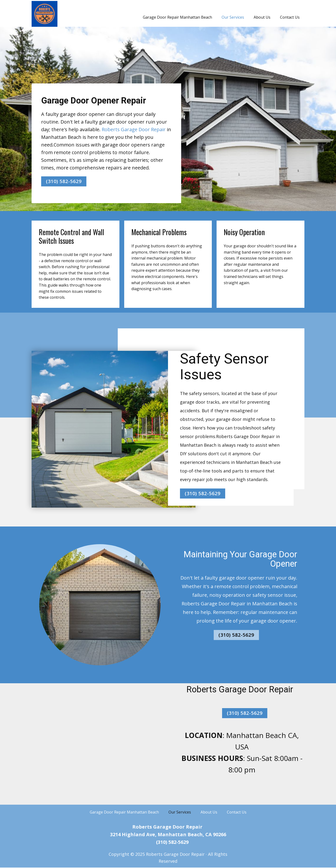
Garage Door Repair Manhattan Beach (177, 17)
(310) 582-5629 (64, 181)
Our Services (233, 17)
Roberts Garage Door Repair (134, 129)
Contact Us (290, 17)
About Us (262, 17)
